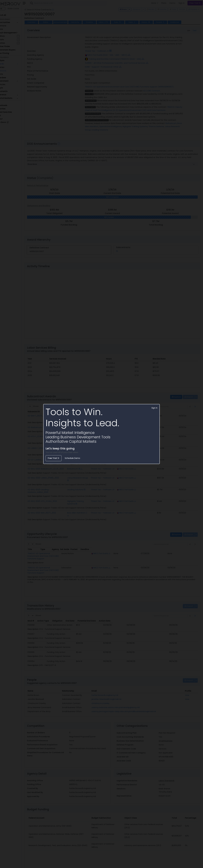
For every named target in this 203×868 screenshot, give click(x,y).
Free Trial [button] (54, 458)
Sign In (154, 408)
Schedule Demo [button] (72, 458)
